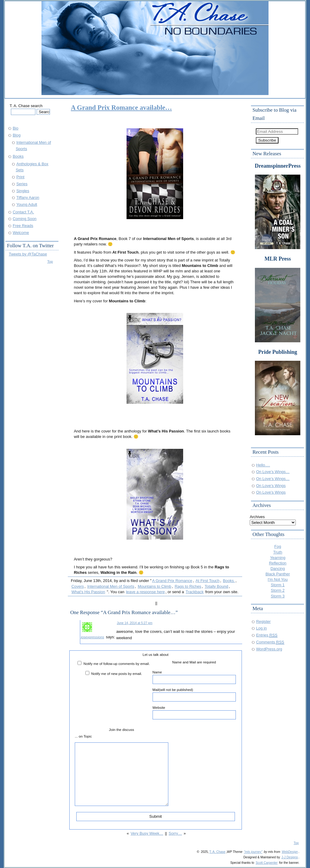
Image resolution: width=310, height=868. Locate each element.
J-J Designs (290, 857)
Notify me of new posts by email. (117, 674)
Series (22, 184)
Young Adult (27, 204)
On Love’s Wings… (273, 472)
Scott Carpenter (267, 863)
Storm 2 (278, 590)
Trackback (195, 592)
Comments (270, 642)
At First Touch (208, 581)
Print (20, 177)
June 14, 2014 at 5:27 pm (135, 623)
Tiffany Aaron (28, 197)
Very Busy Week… (147, 833)
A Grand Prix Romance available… (121, 108)
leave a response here (145, 592)
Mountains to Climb (155, 586)
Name (194, 677)
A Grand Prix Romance (172, 581)
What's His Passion (88, 592)
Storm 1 (278, 585)
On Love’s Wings (271, 486)
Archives (257, 517)
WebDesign (290, 852)
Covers (78, 586)
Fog (278, 546)
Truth (278, 552)
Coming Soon (25, 219)
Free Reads (23, 226)
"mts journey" (253, 852)
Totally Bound (216, 586)
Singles (23, 191)
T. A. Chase (217, 852)
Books (18, 156)
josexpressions (92, 637)
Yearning (278, 558)
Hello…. (263, 465)
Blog (17, 135)
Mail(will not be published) (194, 695)
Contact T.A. (23, 212)
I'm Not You (278, 579)
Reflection (278, 563)
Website (194, 712)
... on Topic (83, 736)
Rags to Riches (188, 586)
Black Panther (278, 574)
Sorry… (175, 833)
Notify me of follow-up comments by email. (117, 664)
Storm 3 (278, 596)
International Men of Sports (111, 586)
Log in (261, 628)
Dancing (278, 569)
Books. (229, 581)
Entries (267, 635)
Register (263, 621)
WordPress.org (269, 649)
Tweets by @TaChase (28, 254)
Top (50, 261)
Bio (16, 128)
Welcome (21, 233)
